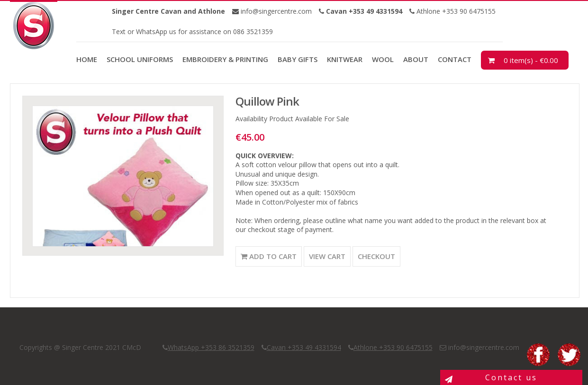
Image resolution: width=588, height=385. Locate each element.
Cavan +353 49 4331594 (304, 347)
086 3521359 (252, 31)
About (416, 59)
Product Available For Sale (309, 119)
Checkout (376, 256)
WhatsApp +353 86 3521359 (211, 347)
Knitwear (345, 59)
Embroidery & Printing (225, 59)
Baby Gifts (298, 59)
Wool (383, 59)
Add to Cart (269, 256)
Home (87, 59)
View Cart (327, 256)
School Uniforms (140, 59)
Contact (455, 59)
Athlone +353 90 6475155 (455, 11)
